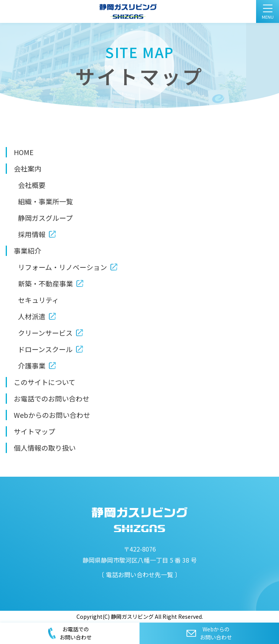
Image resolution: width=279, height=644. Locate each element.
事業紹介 (28, 251)
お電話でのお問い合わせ (52, 398)
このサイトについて (45, 382)
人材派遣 (32, 316)
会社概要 (32, 185)
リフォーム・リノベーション (62, 267)
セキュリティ (38, 300)
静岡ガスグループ (45, 218)
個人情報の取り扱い (45, 448)
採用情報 (32, 234)
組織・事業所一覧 (45, 201)
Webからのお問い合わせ (52, 415)
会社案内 (28, 168)
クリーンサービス (45, 333)
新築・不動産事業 (45, 283)
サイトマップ (34, 431)
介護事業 (32, 366)
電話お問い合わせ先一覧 (139, 574)
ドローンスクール (45, 349)
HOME (24, 152)
